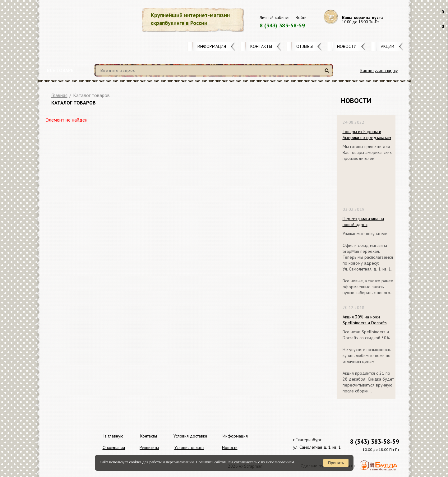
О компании (114, 447)
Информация (212, 46)
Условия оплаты (189, 447)
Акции (388, 46)
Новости (347, 46)
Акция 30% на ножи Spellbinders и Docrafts (365, 320)
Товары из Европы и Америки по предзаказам (367, 134)
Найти (328, 73)
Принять (336, 463)
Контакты (261, 46)
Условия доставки (190, 436)
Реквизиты (149, 447)
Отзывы (305, 46)
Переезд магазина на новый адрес (363, 222)
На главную (113, 436)
